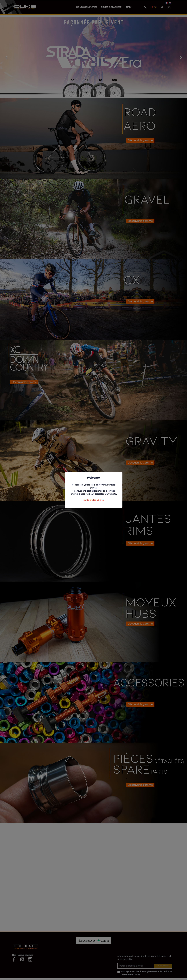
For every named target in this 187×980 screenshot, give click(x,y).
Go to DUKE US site (94, 500)
